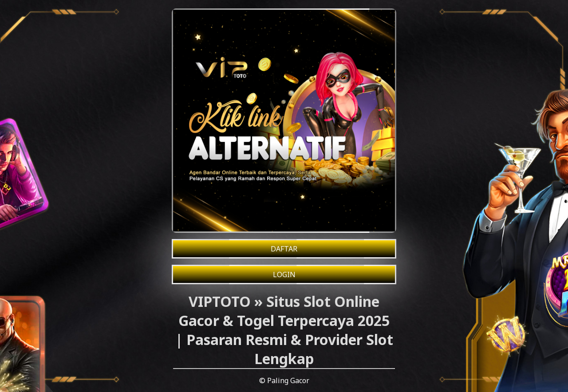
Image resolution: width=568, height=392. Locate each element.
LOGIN (284, 274)
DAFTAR (284, 249)
